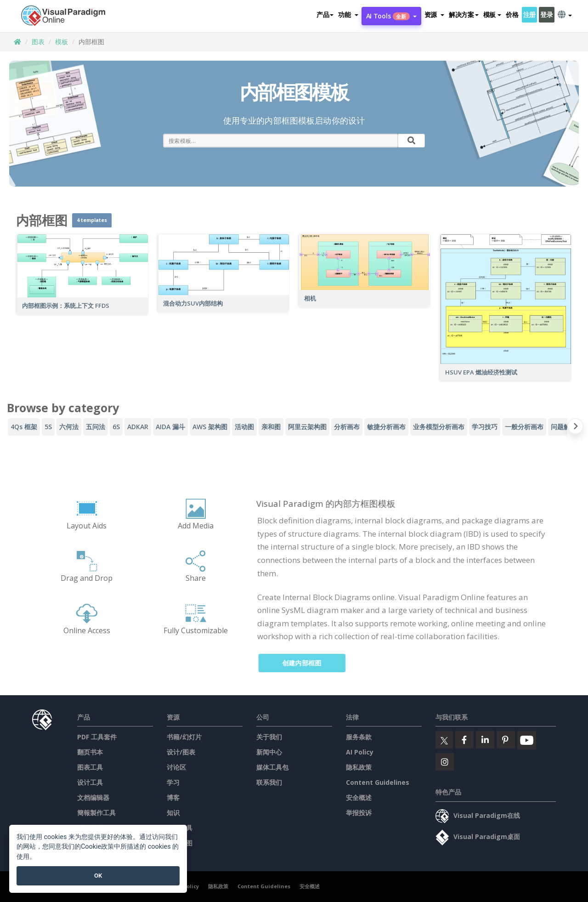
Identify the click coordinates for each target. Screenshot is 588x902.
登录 (546, 14)
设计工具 (90, 782)
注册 (529, 14)
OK (98, 876)
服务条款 (359, 737)
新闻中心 (269, 752)
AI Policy (360, 752)
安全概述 (359, 797)
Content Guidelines (378, 782)
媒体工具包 (272, 767)
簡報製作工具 (96, 813)
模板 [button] (492, 14)
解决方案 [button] (464, 14)
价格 (512, 14)
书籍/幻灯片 (184, 737)
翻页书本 (90, 752)
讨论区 (176, 767)
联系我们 (269, 782)
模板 (62, 42)
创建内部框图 (308, 663)
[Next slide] (575, 428)
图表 (38, 42)
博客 (173, 797)
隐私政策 (359, 767)
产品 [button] (325, 14)
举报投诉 (359, 813)
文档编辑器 (93, 797)
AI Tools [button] (391, 16)
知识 (173, 813)
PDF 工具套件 (97, 737)
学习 (173, 782)
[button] (348, 15)
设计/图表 (181, 752)
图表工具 (90, 767)
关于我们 (269, 737)
